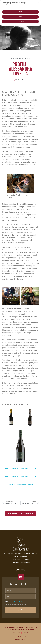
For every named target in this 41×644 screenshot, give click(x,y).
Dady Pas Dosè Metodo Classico (21, 485)
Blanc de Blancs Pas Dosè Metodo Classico (20, 469)
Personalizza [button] (20, 21)
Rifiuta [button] (20, 17)
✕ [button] (38, 3)
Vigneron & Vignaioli (20, 58)
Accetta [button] (20, 12)
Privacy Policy (19, 602)
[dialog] (20, 13)
